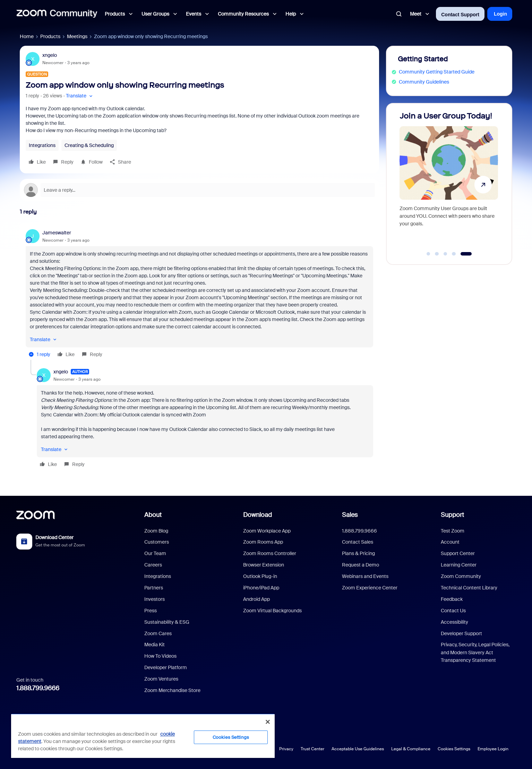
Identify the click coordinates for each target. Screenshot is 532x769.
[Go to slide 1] (428, 254)
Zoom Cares (158, 633)
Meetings (77, 36)
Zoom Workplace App (267, 531)
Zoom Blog (156, 531)
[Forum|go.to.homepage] (57, 14)
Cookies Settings (454, 749)
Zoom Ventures (161, 679)
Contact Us (453, 611)
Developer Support (461, 633)
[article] (199, 295)
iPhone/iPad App (261, 588)
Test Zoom (453, 531)
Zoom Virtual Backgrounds (272, 611)
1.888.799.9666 (38, 688)
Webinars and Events (365, 576)
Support (452, 515)
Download (258, 515)
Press (151, 611)
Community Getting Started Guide (437, 72)
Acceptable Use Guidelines (358, 749)
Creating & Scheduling (89, 145)
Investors (155, 599)
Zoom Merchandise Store (172, 690)
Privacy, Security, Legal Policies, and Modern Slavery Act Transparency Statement (475, 652)
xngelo (50, 55)
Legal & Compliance (411, 749)
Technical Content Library (469, 588)
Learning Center (459, 565)
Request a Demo (361, 565)
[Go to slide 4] (454, 254)
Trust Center (312, 749)
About (153, 515)
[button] (80, 96)
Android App (256, 599)
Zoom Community (461, 576)
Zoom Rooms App (263, 542)
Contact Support (460, 15)
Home (27, 36)
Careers (153, 565)
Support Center (458, 553)
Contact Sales (358, 542)
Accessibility (454, 622)
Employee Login (493, 749)
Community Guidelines (424, 82)
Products (50, 36)
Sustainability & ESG (167, 622)
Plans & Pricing (358, 553)
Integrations (42, 145)
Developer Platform (166, 667)
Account (450, 542)
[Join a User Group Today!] (449, 181)
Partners (154, 588)
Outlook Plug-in (260, 576)
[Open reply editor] (199, 190)
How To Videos (160, 656)
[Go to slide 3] (445, 254)
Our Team (155, 553)
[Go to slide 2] (437, 254)
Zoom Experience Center (370, 588)
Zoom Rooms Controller (270, 553)
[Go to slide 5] (466, 254)
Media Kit (155, 645)
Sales (350, 515)
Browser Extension (264, 565)
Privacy (286, 749)
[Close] (268, 722)
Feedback (452, 599)
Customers (157, 542)
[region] (143, 736)
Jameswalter (57, 233)
